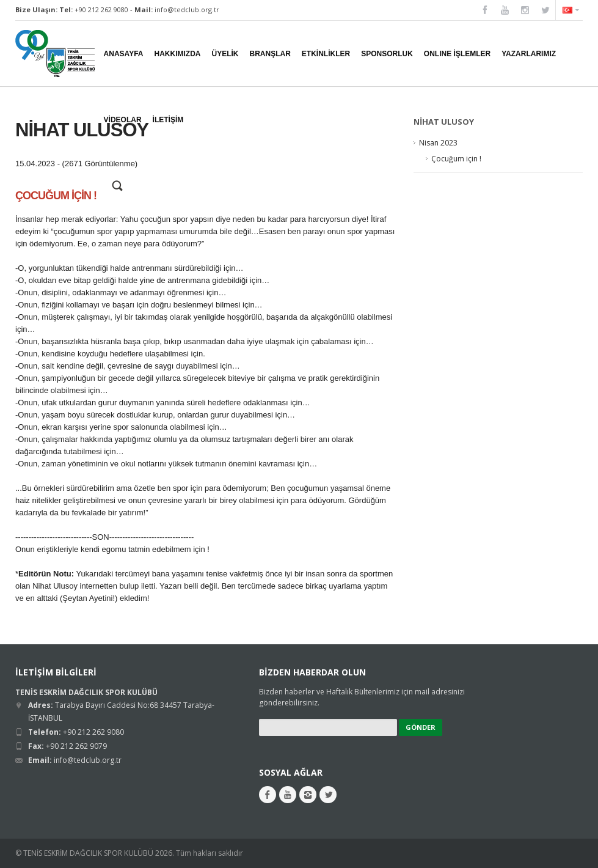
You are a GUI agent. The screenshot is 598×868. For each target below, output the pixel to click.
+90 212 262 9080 (101, 9)
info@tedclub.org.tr (187, 9)
